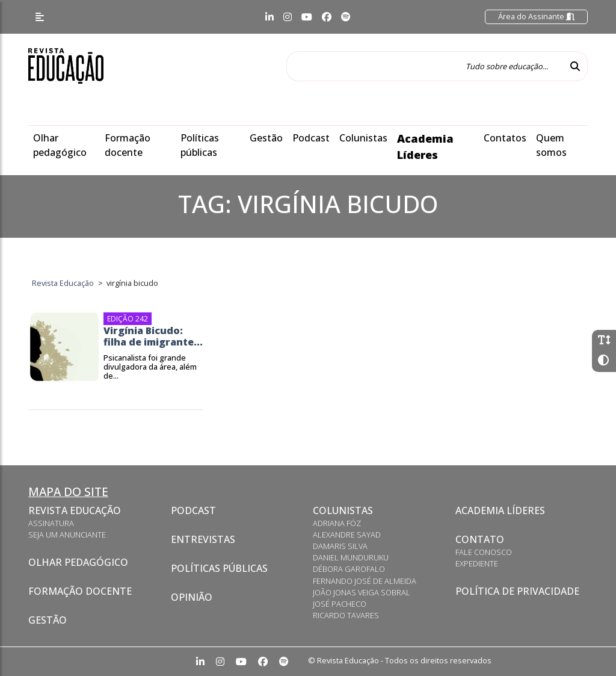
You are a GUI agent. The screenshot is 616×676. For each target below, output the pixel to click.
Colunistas (363, 138)
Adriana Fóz (337, 523)
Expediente (477, 563)
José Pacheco (340, 604)
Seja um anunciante (67, 535)
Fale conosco (484, 552)
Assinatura (51, 523)
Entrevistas (203, 539)
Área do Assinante (536, 16)
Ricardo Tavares (346, 615)
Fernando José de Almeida (365, 581)
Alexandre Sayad (347, 535)
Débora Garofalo (349, 569)
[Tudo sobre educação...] (425, 66)
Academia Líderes (500, 510)
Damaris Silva (340, 546)
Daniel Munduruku (351, 557)
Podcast (311, 138)
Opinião (192, 597)
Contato (480, 539)
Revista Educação (75, 510)
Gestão (266, 138)
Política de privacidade (517, 591)
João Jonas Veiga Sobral (362, 592)
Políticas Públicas (219, 568)
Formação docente (80, 591)
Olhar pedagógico (78, 562)
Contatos (505, 138)
